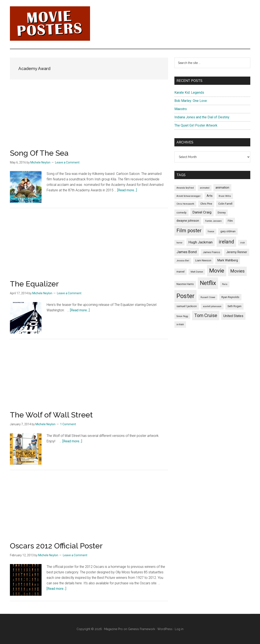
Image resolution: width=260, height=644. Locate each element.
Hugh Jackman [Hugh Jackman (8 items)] (201, 242)
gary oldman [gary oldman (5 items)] (228, 231)
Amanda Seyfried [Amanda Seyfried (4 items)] (185, 188)
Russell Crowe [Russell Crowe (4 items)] (208, 297)
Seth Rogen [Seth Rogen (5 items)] (234, 306)
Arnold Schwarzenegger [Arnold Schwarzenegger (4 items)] (189, 196)
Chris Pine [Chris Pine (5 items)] (206, 204)
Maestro (181, 109)
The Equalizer (34, 284)
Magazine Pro (113, 629)
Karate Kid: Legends (189, 92)
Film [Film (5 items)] (230, 221)
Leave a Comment (67, 162)
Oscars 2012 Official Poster (56, 546)
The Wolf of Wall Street (51, 415)
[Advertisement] (89, 120)
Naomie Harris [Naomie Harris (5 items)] (185, 284)
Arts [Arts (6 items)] (210, 196)
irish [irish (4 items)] (242, 243)
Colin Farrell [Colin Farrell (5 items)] (225, 204)
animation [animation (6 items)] (222, 188)
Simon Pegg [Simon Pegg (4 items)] (182, 316)
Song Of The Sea (39, 153)
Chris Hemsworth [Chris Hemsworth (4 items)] (185, 204)
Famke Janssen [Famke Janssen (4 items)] (213, 221)
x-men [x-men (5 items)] (180, 324)
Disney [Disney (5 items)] (222, 213)
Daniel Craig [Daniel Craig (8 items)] (202, 212)
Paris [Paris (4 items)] (225, 284)
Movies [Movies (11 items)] (237, 271)
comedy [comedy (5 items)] (181, 213)
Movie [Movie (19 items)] (217, 271)
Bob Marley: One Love (191, 101)
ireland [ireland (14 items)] (226, 242)
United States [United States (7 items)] (233, 316)
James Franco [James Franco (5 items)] (212, 252)
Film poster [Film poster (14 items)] (189, 231)
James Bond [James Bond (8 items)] (187, 252)
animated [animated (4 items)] (205, 188)
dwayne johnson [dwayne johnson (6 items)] (188, 221)
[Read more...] (127, 190)
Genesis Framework (141, 629)
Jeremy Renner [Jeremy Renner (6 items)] (237, 252)
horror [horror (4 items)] (179, 243)
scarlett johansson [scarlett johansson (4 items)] (212, 306)
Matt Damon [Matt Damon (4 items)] (197, 272)
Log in (179, 629)
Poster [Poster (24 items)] (185, 296)
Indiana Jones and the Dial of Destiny (202, 117)
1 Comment (68, 424)
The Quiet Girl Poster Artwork (196, 125)
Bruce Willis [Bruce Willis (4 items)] (225, 196)
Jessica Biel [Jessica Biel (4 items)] (183, 261)
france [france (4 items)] (211, 232)
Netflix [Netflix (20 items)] (208, 283)
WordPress (165, 629)
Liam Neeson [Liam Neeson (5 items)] (203, 260)
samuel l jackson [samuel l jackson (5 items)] (187, 306)
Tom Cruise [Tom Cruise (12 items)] (206, 315)
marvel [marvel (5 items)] (181, 272)
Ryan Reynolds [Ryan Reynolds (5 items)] (230, 297)
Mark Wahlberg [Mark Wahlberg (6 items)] (228, 260)
